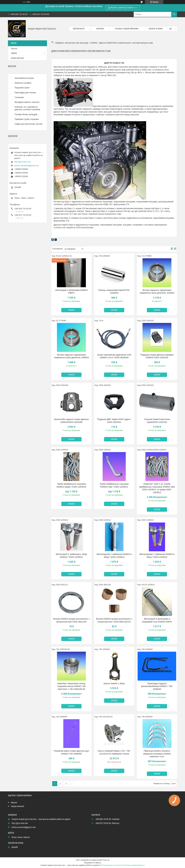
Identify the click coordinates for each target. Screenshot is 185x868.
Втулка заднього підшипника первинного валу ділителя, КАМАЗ (157, 291)
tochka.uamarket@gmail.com (27, 166)
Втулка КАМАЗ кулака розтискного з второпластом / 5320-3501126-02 (114, 620)
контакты (100, 29)
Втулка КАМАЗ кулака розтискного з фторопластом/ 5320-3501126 (71, 620)
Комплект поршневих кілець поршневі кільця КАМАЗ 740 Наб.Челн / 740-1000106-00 (71, 686)
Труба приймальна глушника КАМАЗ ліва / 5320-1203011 (114, 485)
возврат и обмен (156, 29)
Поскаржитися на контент (111, 865)
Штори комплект (17, 58)
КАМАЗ (94, 43)
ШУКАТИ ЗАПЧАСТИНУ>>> (123, 8)
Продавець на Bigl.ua (92, 863)
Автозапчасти (79, 29)
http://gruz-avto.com (23, 162)
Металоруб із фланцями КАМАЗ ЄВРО (71, 291)
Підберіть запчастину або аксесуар (72, 43)
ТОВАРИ (14, 53)
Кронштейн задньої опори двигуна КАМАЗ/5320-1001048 (71, 421)
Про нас (14, 49)
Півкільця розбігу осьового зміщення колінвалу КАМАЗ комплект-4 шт (157, 754)
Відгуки (14, 803)
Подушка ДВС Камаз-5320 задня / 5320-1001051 (114, 421)
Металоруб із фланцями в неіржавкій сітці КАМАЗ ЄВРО (157, 620)
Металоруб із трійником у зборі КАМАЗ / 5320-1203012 (71, 556)
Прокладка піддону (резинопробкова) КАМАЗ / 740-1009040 (157, 686)
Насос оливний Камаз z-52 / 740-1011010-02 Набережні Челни (114, 752)
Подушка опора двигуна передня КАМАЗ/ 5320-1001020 (157, 356)
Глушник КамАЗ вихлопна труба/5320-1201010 (157, 421)
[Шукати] (174, 14)
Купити (71, 310)
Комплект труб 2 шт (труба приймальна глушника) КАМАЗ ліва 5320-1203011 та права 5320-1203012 (157, 488)
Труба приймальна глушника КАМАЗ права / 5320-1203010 (71, 485)
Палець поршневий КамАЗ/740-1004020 (114, 291)
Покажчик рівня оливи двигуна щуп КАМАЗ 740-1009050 (71, 752)
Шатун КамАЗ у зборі (114, 683)
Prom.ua (106, 860)
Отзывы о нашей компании (127, 29)
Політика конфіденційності (134, 865)
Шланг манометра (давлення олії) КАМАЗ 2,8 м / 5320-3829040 (114, 356)
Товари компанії (18, 806)
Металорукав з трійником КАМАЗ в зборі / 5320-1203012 (114, 556)
